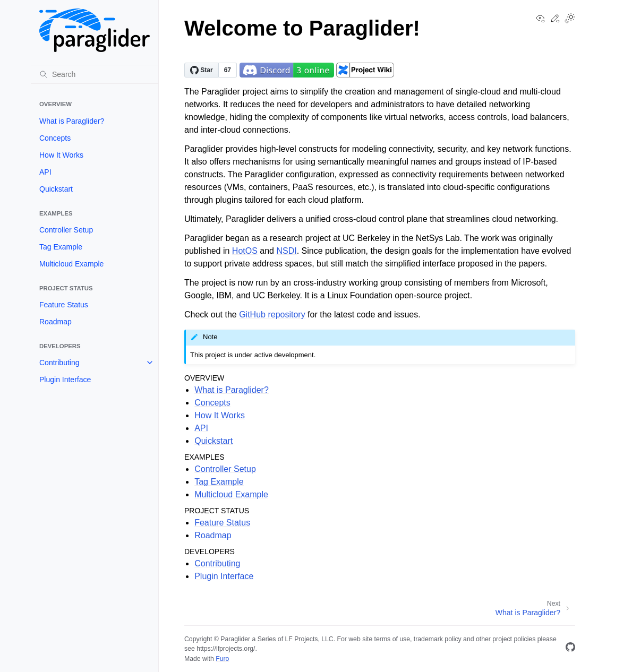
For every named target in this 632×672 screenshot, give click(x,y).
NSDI (286, 251)
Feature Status (64, 305)
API (45, 172)
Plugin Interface (65, 380)
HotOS (245, 251)
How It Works (61, 155)
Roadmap (55, 322)
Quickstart (56, 189)
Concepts (55, 138)
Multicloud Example (71, 264)
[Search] (95, 74)
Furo (222, 659)
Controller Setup (66, 230)
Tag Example (61, 247)
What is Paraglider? (72, 121)
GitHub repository (272, 315)
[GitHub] (570, 649)
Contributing (59, 363)
